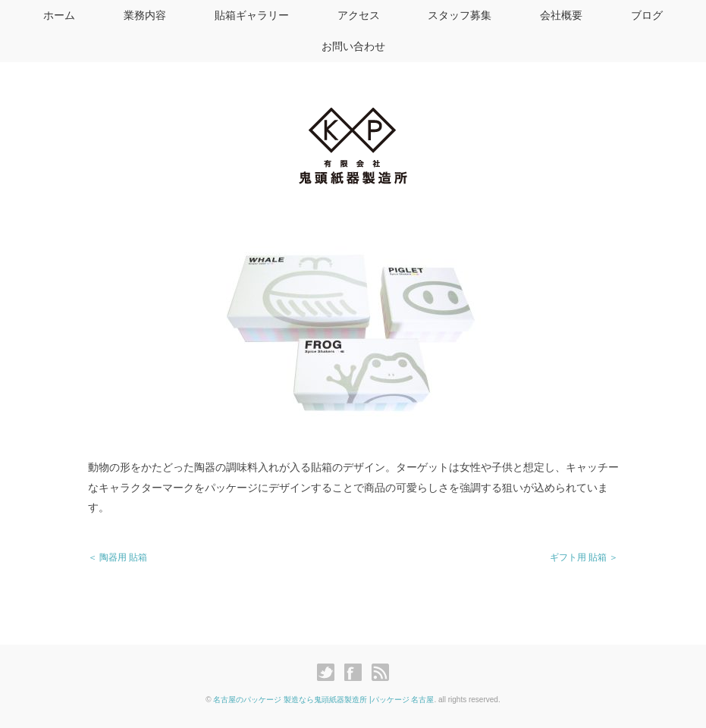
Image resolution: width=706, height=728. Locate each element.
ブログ (647, 15)
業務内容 (145, 15)
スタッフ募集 (460, 15)
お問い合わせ (353, 46)
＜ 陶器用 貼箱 (118, 557)
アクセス (359, 15)
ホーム (59, 15)
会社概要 (561, 15)
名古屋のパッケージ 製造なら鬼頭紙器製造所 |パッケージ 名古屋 (323, 700)
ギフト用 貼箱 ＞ (584, 557)
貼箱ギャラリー (252, 15)
